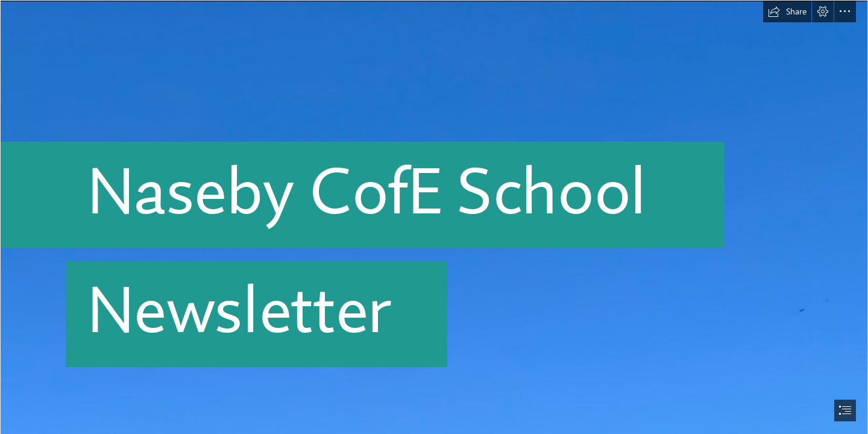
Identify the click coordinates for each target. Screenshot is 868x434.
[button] (787, 11)
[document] (434, 217)
